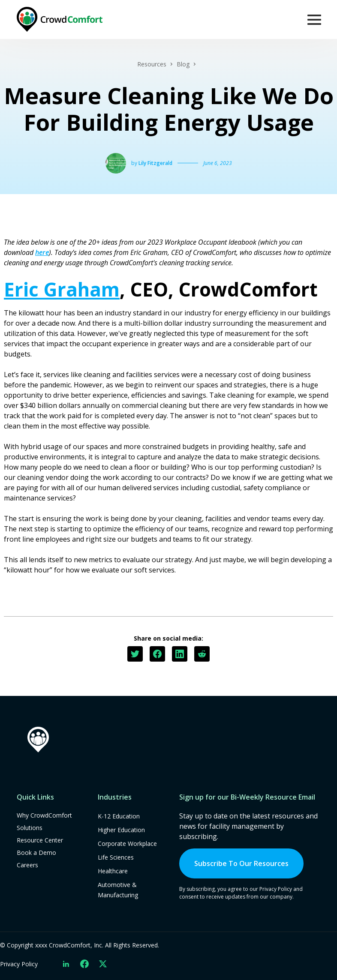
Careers (27, 865)
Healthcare (113, 871)
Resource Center (40, 840)
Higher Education (121, 830)
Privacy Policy (19, 964)
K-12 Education (119, 816)
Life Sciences (116, 857)
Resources (152, 64)
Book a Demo (36, 853)
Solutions (30, 828)
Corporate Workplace (127, 844)
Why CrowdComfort (44, 815)
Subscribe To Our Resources (241, 863)
